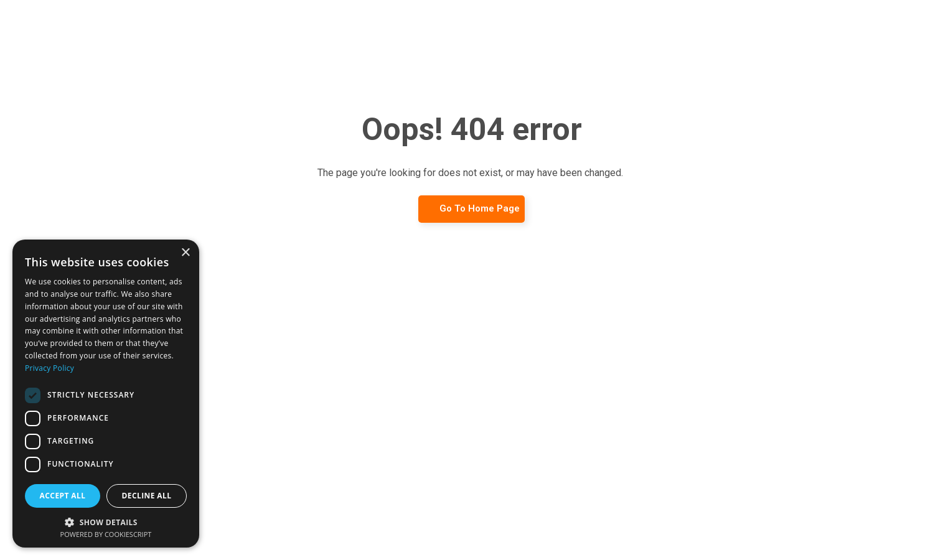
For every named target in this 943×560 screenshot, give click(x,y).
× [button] (185, 253)
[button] (106, 521)
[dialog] (106, 394)
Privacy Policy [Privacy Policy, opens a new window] (49, 368)
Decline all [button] (147, 496)
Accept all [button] (63, 496)
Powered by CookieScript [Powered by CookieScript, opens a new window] (106, 534)
